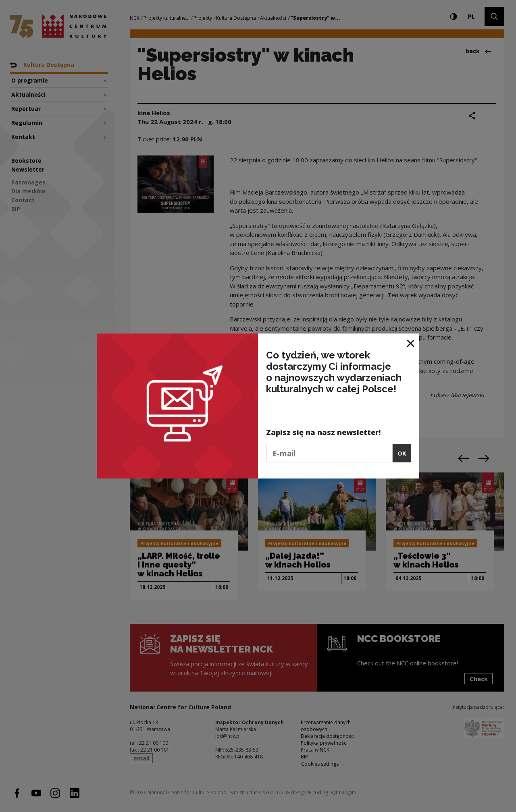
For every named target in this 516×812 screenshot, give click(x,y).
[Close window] (411, 343)
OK (402, 453)
